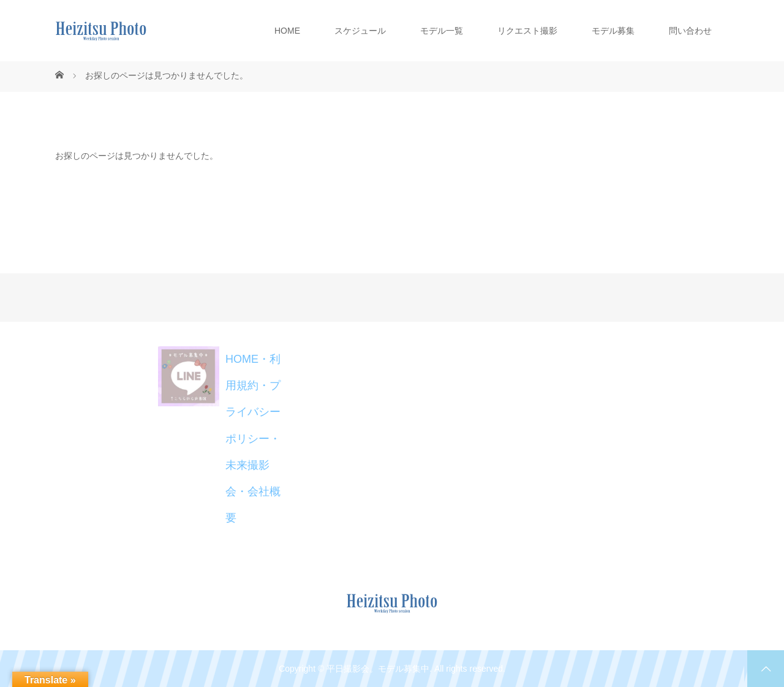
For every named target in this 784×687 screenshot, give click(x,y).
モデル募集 (613, 31)
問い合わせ (690, 31)
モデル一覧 (442, 31)
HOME (287, 31)
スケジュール (360, 31)
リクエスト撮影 (527, 31)
